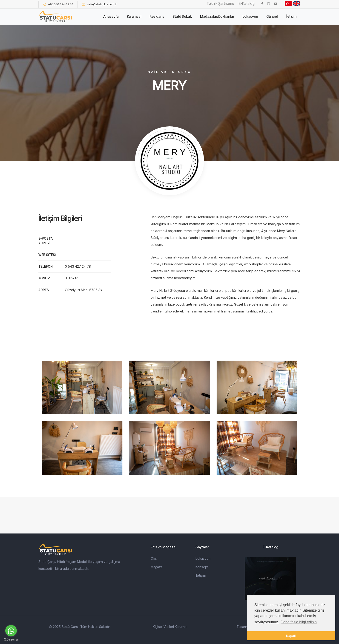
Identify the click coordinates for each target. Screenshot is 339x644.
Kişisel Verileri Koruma (170, 627)
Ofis (154, 558)
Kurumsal (134, 16)
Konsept (202, 567)
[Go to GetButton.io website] (11, 639)
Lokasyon (250, 16)
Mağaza (157, 567)
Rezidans (157, 16)
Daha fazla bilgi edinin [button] (299, 622)
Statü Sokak (182, 16)
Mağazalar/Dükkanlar (217, 16)
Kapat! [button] (291, 636)
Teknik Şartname (220, 3)
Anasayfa (111, 16)
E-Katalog (247, 3)
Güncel (272, 16)
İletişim (291, 16)
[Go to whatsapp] (11, 631)
